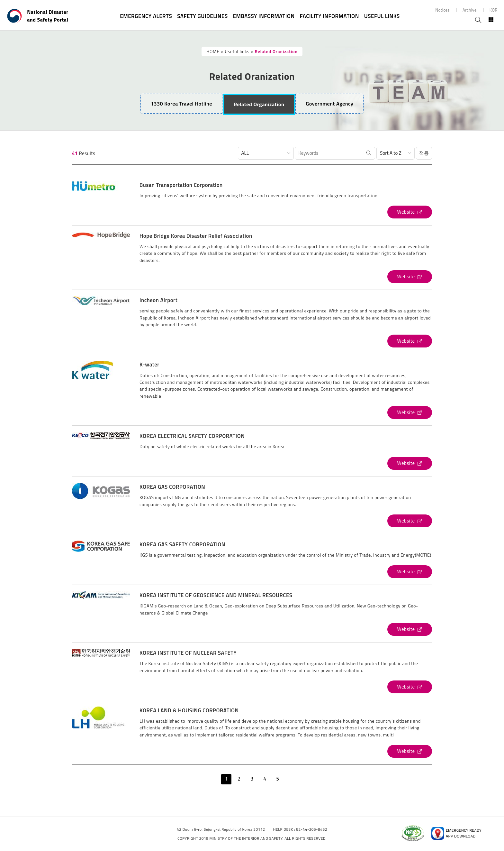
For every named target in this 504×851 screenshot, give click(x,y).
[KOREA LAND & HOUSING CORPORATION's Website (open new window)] (410, 751)
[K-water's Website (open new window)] (410, 412)
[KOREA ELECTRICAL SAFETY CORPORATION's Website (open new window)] (410, 463)
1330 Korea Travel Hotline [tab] (181, 104)
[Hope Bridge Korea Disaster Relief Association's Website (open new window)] (410, 277)
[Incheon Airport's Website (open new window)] (410, 341)
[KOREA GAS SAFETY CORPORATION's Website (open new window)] (410, 572)
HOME (213, 51)
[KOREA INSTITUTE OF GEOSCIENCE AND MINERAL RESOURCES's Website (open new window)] (410, 629)
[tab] (259, 104)
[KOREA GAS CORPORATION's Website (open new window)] (410, 521)
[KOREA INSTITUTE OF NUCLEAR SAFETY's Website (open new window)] (410, 687)
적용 (424, 153)
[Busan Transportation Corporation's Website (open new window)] (410, 212)
